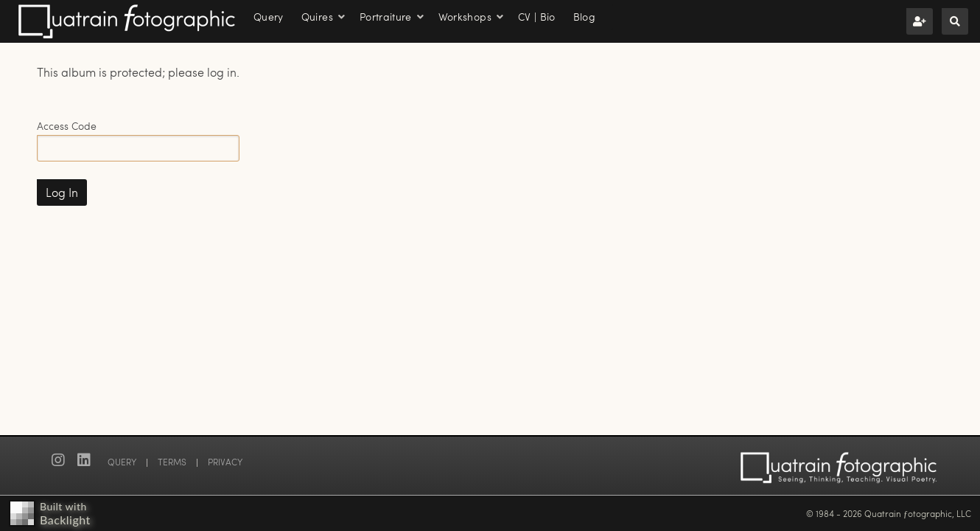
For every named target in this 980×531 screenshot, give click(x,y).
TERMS (172, 462)
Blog (584, 17)
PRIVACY (225, 462)
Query (269, 17)
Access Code (67, 126)
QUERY (122, 462)
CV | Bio (537, 17)
